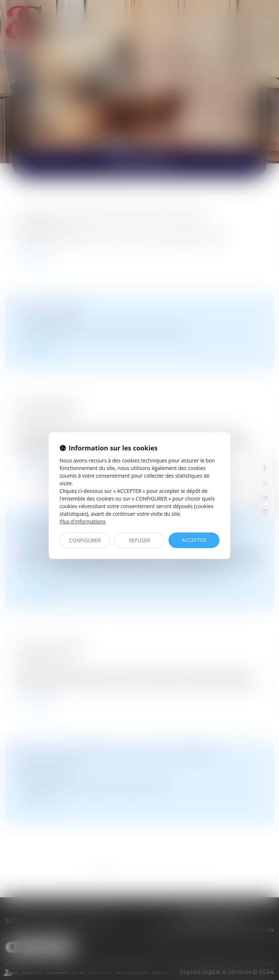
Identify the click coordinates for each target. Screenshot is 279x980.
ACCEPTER (194, 540)
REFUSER (139, 540)
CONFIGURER (85, 540)
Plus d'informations (82, 521)
